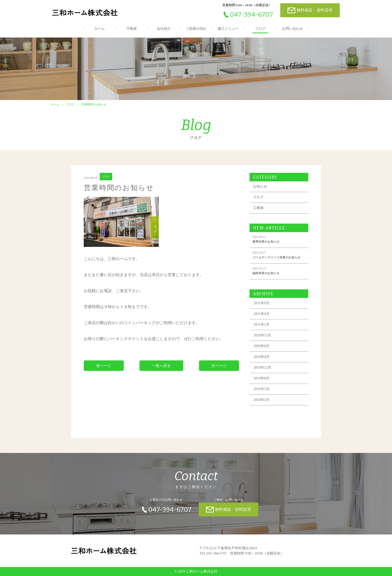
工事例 (258, 208)
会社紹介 (164, 29)
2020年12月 (262, 335)
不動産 (132, 29)
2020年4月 (262, 357)
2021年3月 (262, 325)
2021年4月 (262, 314)
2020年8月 (262, 346)
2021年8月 (262, 303)
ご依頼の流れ (196, 29)
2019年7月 (262, 389)
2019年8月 (262, 378)
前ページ (104, 366)
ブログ (260, 29)
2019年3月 (262, 400)
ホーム (99, 29)
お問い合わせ (292, 29)
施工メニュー (228, 29)
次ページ (219, 366)
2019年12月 (262, 368)
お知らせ (260, 186)
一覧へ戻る (161, 366)
